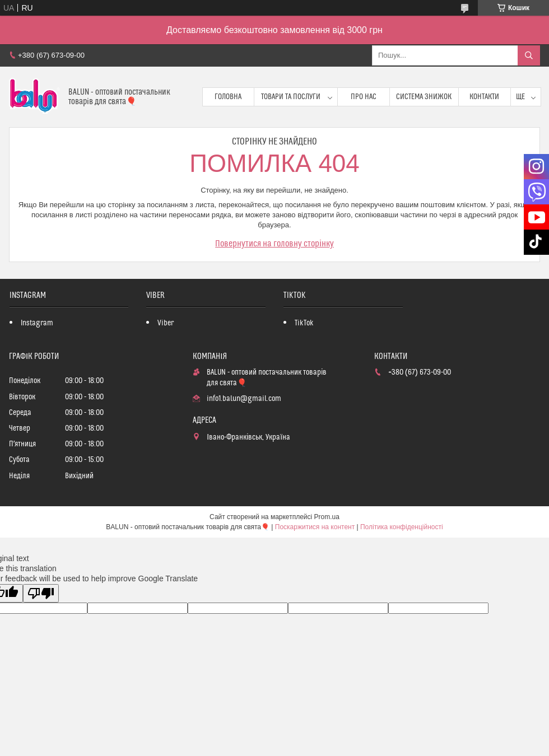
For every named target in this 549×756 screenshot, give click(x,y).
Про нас (364, 97)
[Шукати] (529, 55)
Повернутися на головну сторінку (274, 244)
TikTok (304, 323)
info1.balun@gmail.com (244, 399)
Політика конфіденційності (402, 527)
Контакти (484, 97)
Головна (228, 97)
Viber (166, 323)
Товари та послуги (291, 97)
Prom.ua (327, 517)
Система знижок (424, 97)
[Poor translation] (41, 593)
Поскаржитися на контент (315, 527)
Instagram (37, 323)
